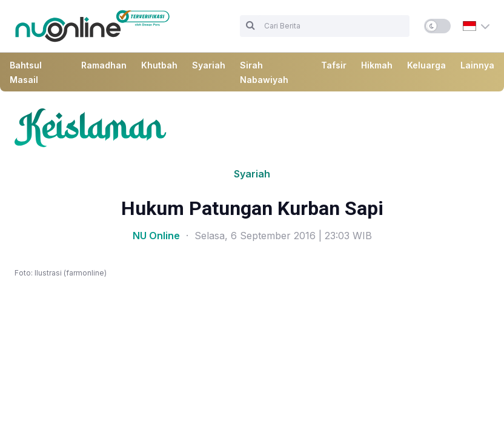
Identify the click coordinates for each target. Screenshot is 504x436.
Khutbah (159, 65)
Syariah (209, 65)
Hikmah (377, 65)
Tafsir (334, 65)
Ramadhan (104, 65)
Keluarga (426, 65)
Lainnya (477, 65)
